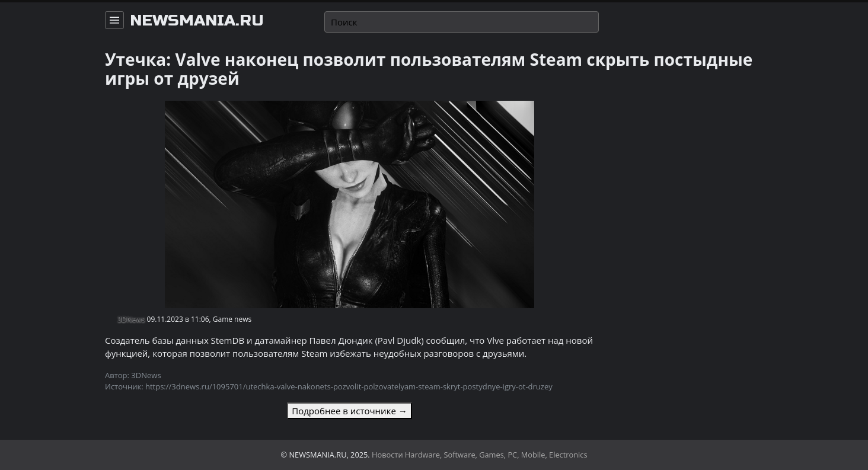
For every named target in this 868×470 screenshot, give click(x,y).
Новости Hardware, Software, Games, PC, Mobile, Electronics (480, 455)
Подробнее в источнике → (349, 411)
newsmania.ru (197, 21)
